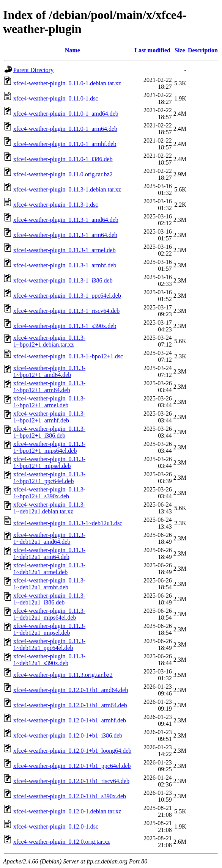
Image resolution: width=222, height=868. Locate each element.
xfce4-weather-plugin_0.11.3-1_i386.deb (63, 280)
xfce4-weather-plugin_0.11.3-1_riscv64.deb (66, 311)
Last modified (152, 50)
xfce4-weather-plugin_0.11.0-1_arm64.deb (65, 129)
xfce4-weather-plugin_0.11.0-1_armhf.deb (65, 144)
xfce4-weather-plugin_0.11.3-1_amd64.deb (66, 220)
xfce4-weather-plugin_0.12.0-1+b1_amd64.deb (71, 690)
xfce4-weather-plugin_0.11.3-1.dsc (56, 205)
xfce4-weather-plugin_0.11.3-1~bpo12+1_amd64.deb (49, 371)
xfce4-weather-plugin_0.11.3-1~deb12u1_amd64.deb (49, 538)
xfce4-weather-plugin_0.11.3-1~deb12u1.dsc (68, 523)
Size (180, 50)
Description (203, 50)
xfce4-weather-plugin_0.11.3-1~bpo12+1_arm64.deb (49, 387)
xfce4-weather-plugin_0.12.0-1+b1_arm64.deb (70, 705)
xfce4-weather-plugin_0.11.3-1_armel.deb (65, 250)
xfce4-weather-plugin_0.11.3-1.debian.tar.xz (67, 189)
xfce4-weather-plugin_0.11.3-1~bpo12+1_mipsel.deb (49, 462)
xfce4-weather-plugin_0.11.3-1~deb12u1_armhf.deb (49, 584)
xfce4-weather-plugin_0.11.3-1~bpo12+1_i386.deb (49, 432)
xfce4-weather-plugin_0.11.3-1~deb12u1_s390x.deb (49, 660)
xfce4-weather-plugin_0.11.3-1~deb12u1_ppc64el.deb (49, 644)
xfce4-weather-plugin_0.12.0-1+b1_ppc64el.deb (72, 766)
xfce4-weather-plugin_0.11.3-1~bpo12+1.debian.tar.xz (49, 341)
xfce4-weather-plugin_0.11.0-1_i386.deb (63, 159)
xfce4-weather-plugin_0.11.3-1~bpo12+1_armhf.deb (49, 417)
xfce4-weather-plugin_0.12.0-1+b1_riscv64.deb (71, 781)
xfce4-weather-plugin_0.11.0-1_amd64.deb (66, 114)
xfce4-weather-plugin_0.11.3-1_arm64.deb (65, 235)
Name (72, 50)
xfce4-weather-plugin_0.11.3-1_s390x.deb (65, 326)
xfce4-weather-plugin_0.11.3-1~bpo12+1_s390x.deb (49, 493)
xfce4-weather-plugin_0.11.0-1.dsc (56, 98)
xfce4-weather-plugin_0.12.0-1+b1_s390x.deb (70, 796)
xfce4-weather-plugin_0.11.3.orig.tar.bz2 (63, 675)
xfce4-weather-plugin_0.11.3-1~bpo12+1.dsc (68, 356)
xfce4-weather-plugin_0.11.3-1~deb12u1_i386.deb (49, 599)
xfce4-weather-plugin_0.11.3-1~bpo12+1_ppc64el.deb (49, 478)
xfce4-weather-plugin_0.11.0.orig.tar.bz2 (63, 174)
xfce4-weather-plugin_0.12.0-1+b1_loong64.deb (72, 751)
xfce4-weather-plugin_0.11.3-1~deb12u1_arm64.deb (49, 553)
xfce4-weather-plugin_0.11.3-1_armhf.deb (65, 265)
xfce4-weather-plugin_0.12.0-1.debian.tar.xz (67, 811)
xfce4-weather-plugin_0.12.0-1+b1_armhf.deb (70, 720)
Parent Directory (33, 70)
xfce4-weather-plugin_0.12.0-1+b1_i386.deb (68, 735)
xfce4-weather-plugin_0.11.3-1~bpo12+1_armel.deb (49, 402)
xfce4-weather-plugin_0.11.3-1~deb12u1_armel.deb (49, 569)
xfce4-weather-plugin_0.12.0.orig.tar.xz (61, 842)
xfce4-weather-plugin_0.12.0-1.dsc (56, 826)
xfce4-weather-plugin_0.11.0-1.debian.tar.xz (67, 83)
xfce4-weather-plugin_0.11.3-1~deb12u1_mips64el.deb (49, 614)
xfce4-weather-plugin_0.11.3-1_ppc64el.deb (67, 296)
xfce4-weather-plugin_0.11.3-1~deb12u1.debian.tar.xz (49, 508)
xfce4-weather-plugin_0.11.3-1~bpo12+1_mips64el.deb (49, 447)
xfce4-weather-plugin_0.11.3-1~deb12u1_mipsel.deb (49, 629)
